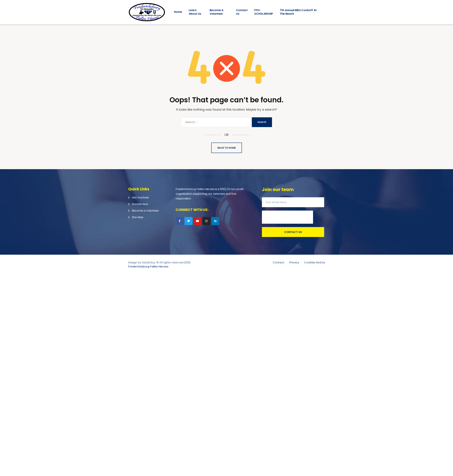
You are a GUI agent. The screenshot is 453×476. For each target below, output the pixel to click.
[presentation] (287, 217)
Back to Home (227, 148)
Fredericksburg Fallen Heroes (148, 267)
